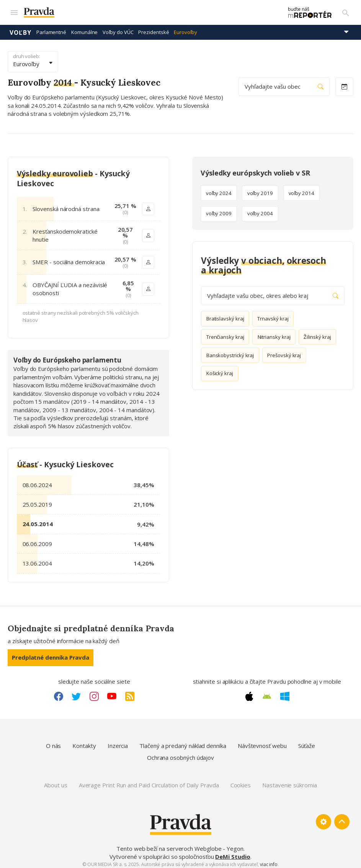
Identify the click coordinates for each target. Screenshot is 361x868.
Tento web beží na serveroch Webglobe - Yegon (180, 845)
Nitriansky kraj (274, 333)
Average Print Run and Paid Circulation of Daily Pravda (149, 782)
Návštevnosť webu (262, 742)
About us (56, 782)
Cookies (241, 782)
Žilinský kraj (317, 333)
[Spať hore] (342, 818)
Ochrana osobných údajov (180, 754)
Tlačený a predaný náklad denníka (183, 742)
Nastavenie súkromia (290, 782)
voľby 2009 (219, 210)
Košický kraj (220, 370)
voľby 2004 (260, 210)
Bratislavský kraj (225, 315)
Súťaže (307, 742)
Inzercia (118, 742)
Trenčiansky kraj (225, 333)
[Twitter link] (76, 693)
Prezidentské (154, 29)
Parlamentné (51, 29)
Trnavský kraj (273, 315)
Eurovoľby (185, 29)
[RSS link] (130, 693)
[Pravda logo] (145, 11)
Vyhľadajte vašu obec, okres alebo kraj (273, 292)
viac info (269, 861)
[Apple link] (249, 693)
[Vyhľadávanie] (346, 11)
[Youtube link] (112, 693)
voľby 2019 (260, 190)
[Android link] (267, 693)
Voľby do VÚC (118, 29)
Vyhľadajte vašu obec (284, 83)
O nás (54, 742)
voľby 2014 (301, 190)
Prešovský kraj (284, 351)
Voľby (20, 29)
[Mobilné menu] (14, 11)
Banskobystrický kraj (230, 351)
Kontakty (84, 742)
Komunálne (84, 29)
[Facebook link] (59, 693)
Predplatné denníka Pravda (51, 654)
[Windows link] (285, 693)
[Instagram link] (94, 693)
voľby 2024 (219, 190)
